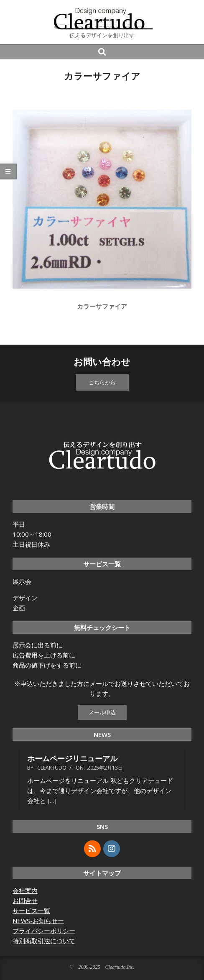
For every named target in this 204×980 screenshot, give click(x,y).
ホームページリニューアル (72, 758)
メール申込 (102, 712)
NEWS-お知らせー (38, 921)
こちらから (102, 382)
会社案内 (25, 890)
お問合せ (25, 901)
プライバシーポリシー (44, 931)
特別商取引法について (44, 941)
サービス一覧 (31, 911)
